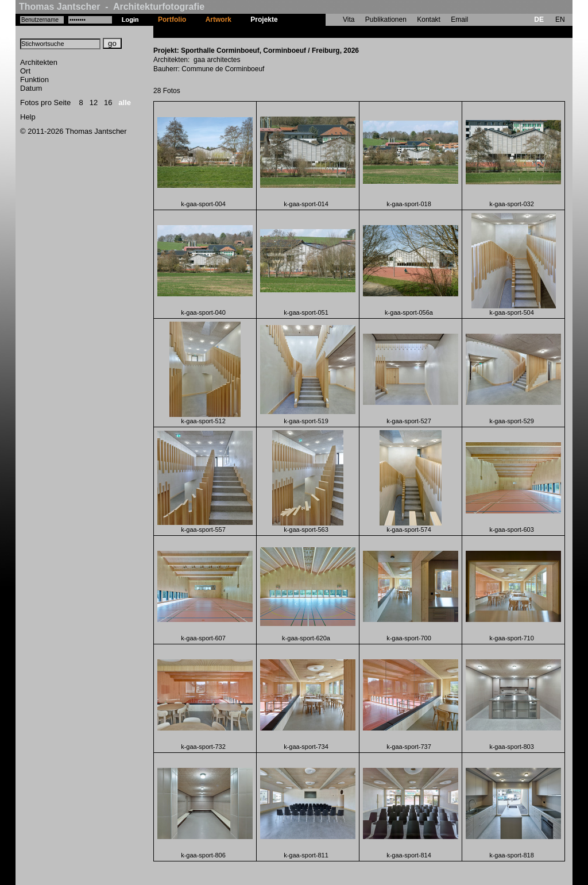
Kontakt (429, 20)
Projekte (264, 20)
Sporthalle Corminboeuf (326, 32)
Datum (31, 88)
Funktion (34, 80)
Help (28, 117)
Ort (25, 71)
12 (94, 103)
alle (125, 103)
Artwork (218, 20)
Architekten (39, 62)
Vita (349, 20)
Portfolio (172, 20)
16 (108, 103)
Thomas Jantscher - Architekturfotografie (112, 7)
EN (560, 20)
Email (459, 20)
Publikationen (386, 20)
